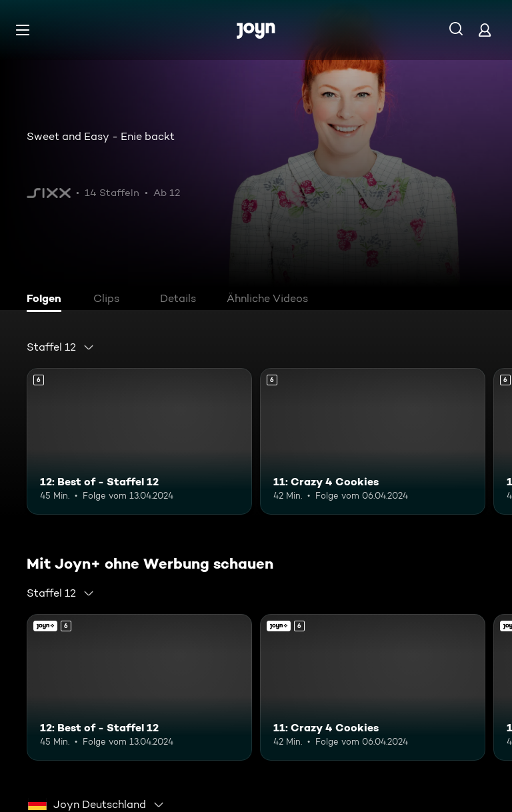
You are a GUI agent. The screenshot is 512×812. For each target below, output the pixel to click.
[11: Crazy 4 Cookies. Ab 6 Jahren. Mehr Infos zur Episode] (373, 441)
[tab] (47, 300)
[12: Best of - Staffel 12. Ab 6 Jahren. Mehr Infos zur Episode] (139, 441)
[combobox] (61, 347)
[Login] (485, 30)
